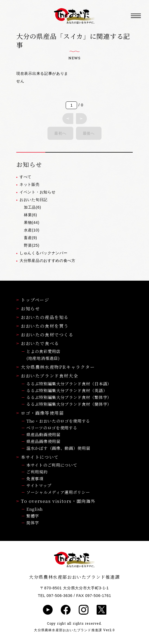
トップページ (33, 300)
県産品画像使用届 (43, 441)
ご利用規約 (37, 472)
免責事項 (35, 479)
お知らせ (28, 309)
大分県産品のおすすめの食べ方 (47, 261)
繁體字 (33, 516)
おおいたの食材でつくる (45, 335)
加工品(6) (32, 207)
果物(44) (32, 222)
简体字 (33, 523)
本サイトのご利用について (52, 465)
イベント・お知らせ (37, 192)
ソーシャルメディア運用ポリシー (58, 492)
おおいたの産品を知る (42, 317)
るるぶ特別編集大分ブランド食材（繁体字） (69, 397)
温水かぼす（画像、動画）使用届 (58, 448)
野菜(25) (32, 245)
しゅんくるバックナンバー (43, 253)
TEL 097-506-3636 (55, 596)
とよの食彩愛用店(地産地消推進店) (43, 355)
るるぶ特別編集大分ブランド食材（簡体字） (69, 404)
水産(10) (32, 230)
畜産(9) (31, 238)
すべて (26, 177)
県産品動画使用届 (43, 434)
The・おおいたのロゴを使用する (58, 421)
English (35, 509)
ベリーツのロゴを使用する (52, 428)
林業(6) (31, 215)
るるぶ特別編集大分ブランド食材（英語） (67, 390)
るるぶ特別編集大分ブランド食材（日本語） (69, 384)
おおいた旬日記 (34, 200)
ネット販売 (30, 184)
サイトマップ (39, 485)
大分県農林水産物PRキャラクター (56, 367)
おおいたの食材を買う (42, 326)
